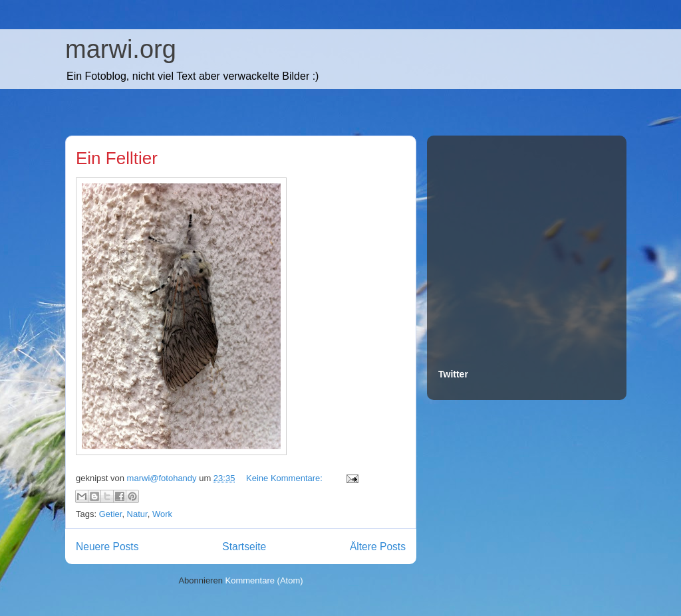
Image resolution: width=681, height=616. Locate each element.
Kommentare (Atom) (264, 580)
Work (162, 514)
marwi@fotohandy (163, 478)
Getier (111, 514)
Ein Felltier (117, 158)
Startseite (244, 547)
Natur (137, 514)
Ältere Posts (378, 547)
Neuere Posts (107, 547)
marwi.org (121, 49)
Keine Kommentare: (286, 478)
